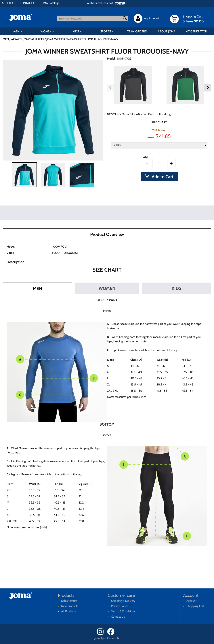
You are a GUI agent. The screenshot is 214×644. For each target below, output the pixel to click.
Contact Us (118, 617)
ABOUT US (9, 3)
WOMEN (46, 31)
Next (208, 88)
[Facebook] (112, 634)
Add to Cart (162, 177)
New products (70, 606)
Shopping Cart (195, 606)
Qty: (145, 157)
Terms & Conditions (123, 611)
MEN (16, 31)
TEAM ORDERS (137, 31)
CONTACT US (28, 3)
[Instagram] (102, 634)
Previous (111, 88)
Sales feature (69, 601)
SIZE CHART (159, 122)
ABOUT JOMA (167, 31)
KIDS (76, 31)
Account (191, 601)
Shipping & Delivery (123, 601)
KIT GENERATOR (196, 31)
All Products (69, 611)
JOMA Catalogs (50, 3)
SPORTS (106, 31)
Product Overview (107, 234)
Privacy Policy (119, 606)
